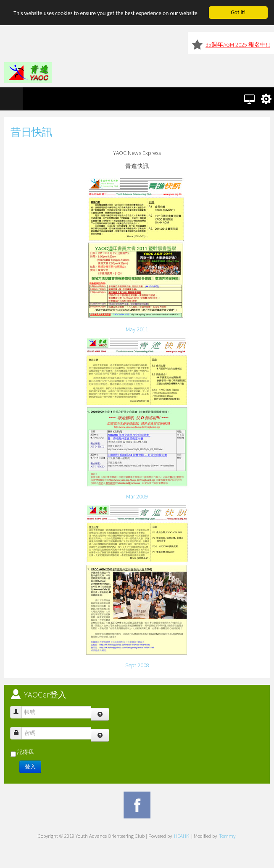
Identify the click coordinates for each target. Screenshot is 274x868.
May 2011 (137, 329)
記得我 (25, 752)
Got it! (238, 12)
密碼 (19, 729)
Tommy (227, 836)
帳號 (19, 708)
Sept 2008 (137, 665)
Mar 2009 (137, 496)
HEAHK (182, 836)
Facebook (137, 805)
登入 (30, 767)
